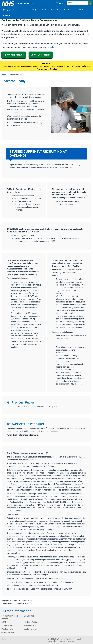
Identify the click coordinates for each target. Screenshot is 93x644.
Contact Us (7, 16)
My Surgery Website (65, 639)
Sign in (4, 639)
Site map (71, 641)
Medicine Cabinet (31, 622)
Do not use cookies (41, 55)
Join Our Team (44, 10)
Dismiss (53, 69)
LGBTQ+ (34, 10)
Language (7, 10)
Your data (62, 641)
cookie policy (49, 47)
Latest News (24, 10)
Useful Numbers (31, 629)
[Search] (78, 3)
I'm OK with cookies (14, 55)
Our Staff (80, 10)
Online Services (69, 10)
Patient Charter (30, 626)
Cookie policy (52, 641)
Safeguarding (7, 626)
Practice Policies (8, 629)
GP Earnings (29, 616)
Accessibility (78, 639)
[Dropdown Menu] (60, 3)
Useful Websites (8, 632)
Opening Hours (56, 10)
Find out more (43, 69)
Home (15, 10)
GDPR (4, 622)
